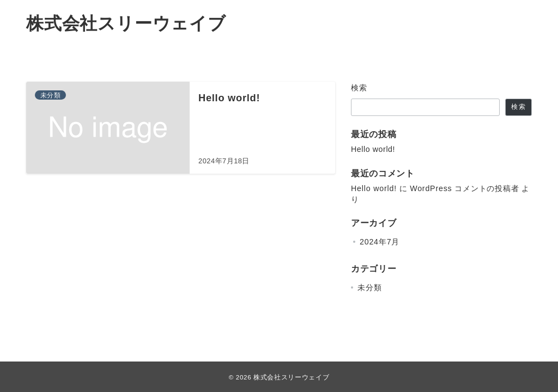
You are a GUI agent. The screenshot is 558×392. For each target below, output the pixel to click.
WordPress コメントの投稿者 (464, 188)
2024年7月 (380, 242)
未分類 (369, 287)
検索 (359, 88)
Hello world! (373, 149)
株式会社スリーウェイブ (126, 23)
